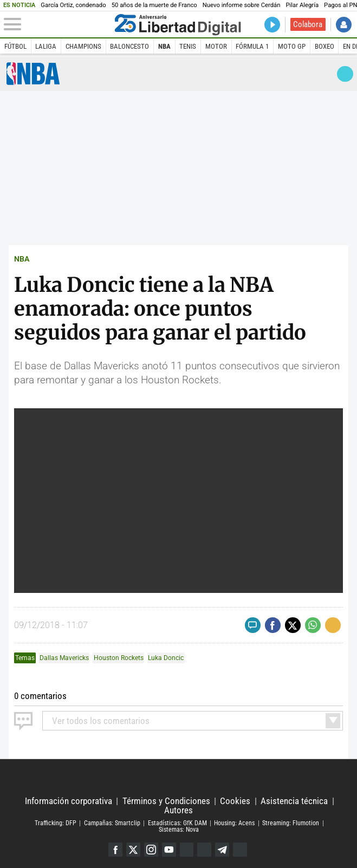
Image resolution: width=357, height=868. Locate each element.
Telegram (222, 850)
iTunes (240, 850)
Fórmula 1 (252, 46)
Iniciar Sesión (344, 25)
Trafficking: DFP (56, 823)
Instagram (151, 850)
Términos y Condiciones (166, 801)
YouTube (169, 850)
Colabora (308, 24)
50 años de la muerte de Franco (154, 5)
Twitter (133, 850)
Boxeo (324, 46)
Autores (178, 811)
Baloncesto (129, 46)
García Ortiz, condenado (73, 5)
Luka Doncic (166, 658)
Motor (216, 46)
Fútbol (15, 46)
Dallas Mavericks (64, 658)
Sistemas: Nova (179, 830)
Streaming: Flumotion (291, 823)
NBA (164, 46)
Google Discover (187, 850)
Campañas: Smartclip (112, 823)
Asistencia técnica (294, 801)
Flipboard (204, 850)
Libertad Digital (179, 778)
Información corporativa (69, 801)
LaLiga (46, 46)
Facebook (115, 850)
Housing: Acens (234, 823)
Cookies (235, 801)
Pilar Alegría (302, 5)
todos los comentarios (101, 721)
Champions (83, 46)
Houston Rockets (119, 658)
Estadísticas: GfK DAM (177, 823)
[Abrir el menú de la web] (57, 24)
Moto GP (292, 46)
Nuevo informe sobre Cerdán (242, 5)
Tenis (188, 46)
